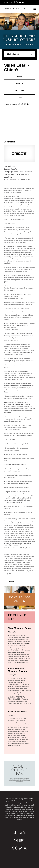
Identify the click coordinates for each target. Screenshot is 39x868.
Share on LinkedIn (20, 2)
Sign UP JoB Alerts (20, 599)
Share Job (19, 90)
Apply (19, 77)
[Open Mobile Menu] (35, 9)
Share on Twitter (17, 2)
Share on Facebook (14, 2)
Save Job (19, 84)
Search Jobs (13, 54)
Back (20, 97)
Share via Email (23, 2)
